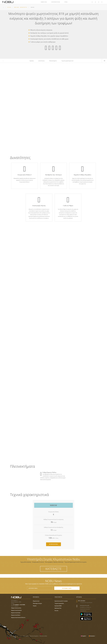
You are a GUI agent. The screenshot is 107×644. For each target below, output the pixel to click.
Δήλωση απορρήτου (34, 636)
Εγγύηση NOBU (58, 606)
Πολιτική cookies (43, 636)
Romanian (92, 636)
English (84, 636)
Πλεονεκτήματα (53, 61)
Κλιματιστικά (36, 601)
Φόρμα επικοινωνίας (16, 608)
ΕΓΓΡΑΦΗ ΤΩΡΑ (67, 588)
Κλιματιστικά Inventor (16, 610)
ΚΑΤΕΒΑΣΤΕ (54, 569)
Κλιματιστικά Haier (16, 613)
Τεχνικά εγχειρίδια (59, 603)
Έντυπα (56, 611)
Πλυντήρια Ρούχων (37, 603)
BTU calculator (82, 601)
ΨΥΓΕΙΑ (66, 2)
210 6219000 (22, 605)
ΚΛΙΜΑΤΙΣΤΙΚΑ (44, 2)
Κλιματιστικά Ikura (16, 615)
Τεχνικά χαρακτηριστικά (67, 61)
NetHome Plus (58, 608)
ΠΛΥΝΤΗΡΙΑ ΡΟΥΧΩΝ (56, 2)
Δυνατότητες (41, 61)
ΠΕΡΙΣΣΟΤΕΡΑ (54, 544)
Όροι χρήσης (26, 636)
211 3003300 (16, 605)
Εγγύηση (32, 61)
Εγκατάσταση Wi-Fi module (61, 601)
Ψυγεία (35, 606)
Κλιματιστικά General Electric (18, 617)
